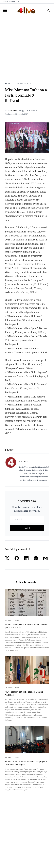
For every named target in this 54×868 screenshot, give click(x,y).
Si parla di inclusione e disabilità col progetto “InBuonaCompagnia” (26, 763)
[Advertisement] (27, 46)
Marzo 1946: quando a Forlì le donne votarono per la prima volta (27, 626)
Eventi (9, 84)
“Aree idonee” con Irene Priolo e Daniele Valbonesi (24, 693)
